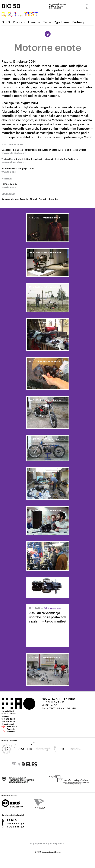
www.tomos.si (9, 172)
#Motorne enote (51, 217)
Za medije (11, 729)
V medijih (11, 731)
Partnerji (79, 22)
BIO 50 (11, 6)
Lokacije (34, 22)
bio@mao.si (9, 724)
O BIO (6, 22)
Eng (87, 8)
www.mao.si (12, 726)
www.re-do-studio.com (14, 153)
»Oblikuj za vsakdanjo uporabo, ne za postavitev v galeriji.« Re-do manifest (48, 617)
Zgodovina (62, 22)
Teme (47, 22)
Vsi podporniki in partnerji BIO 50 (48, 843)
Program (19, 22)
